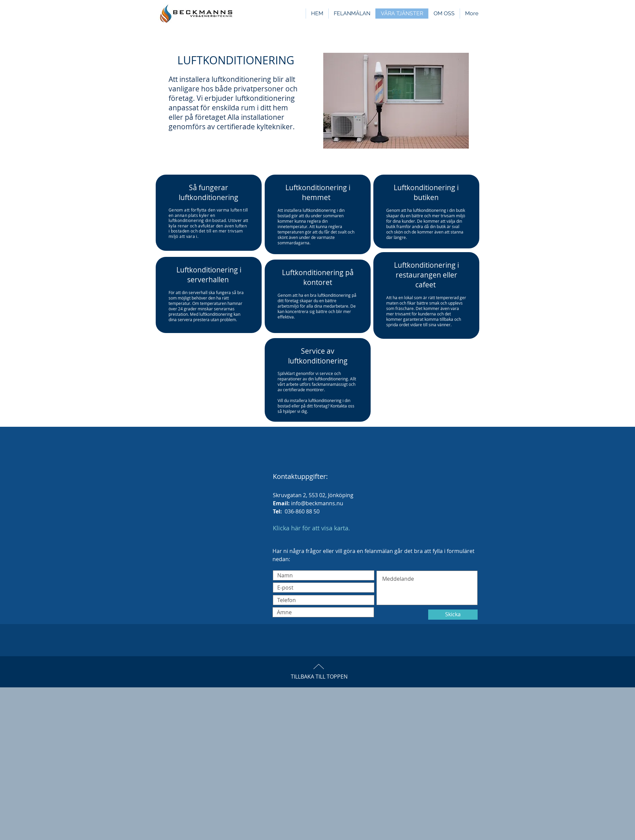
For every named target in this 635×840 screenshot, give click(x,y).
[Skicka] (453, 615)
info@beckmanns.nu (317, 503)
